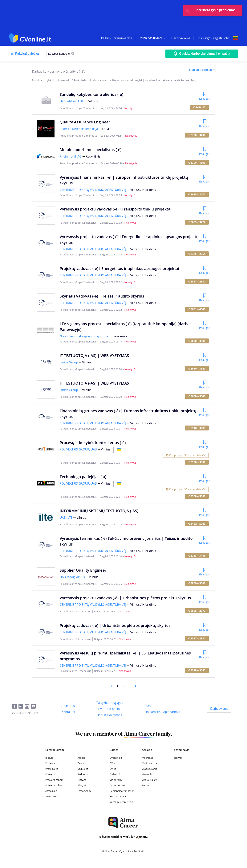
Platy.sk (82, 785)
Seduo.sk (83, 774)
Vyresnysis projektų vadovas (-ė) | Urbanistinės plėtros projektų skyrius (125, 598)
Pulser (145, 785)
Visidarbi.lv (116, 780)
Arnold (81, 758)
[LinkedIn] (22, 706)
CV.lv (113, 763)
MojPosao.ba (149, 763)
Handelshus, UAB (72, 101)
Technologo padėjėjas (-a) (83, 477)
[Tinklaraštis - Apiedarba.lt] (162, 712)
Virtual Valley (149, 780)
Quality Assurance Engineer (85, 122)
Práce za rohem (54, 785)
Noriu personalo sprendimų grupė (84, 336)
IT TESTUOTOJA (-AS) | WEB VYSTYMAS (94, 356)
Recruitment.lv (118, 796)
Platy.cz (82, 780)
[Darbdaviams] (219, 709)
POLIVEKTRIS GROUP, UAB (78, 449)
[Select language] (236, 38)
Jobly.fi (178, 758)
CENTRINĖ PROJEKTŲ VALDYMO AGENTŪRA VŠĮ (93, 190)
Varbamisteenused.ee (122, 802)
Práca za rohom (54, 780)
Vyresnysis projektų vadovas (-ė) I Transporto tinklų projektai (115, 209)
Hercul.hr (147, 774)
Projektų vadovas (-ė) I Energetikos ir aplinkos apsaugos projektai (119, 268)
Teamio (82, 763)
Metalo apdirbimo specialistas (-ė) (91, 150)
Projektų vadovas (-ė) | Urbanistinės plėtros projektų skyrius (115, 625)
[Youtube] (34, 706)
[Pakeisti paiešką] (24, 54)
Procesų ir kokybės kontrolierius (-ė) (93, 443)
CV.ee (113, 769)
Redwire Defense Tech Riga (79, 129)
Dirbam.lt (115, 774)
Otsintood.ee (117, 785)
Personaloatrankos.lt (122, 791)
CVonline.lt (116, 758)
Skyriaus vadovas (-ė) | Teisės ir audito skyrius (102, 296)
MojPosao (148, 758)
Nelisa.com (52, 796)
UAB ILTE (66, 518)
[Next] (136, 686)
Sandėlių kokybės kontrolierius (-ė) (91, 94)
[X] (73, 54)
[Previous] (111, 686)
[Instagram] (28, 706)
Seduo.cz (83, 769)
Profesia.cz (52, 769)
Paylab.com (84, 791)
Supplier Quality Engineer (83, 570)
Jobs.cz (49, 758)
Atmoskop (51, 791)
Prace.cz (50, 774)
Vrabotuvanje (150, 769)
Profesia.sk (52, 763)
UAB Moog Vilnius (72, 577)
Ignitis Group (69, 362)
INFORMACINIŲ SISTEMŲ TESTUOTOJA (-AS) (99, 511)
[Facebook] (15, 706)
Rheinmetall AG (71, 156)
